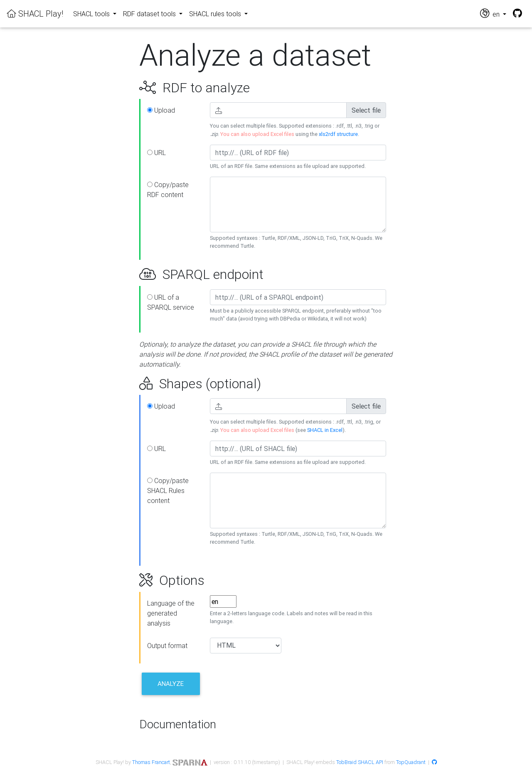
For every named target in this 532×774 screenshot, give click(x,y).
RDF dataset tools (150, 14)
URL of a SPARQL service (171, 302)
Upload (161, 110)
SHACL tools (92, 14)
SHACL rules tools (216, 14)
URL (156, 153)
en (491, 14)
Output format (167, 646)
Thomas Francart (151, 762)
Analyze (171, 684)
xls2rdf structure (338, 134)
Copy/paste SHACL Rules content (168, 491)
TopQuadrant (411, 762)
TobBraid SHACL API (360, 762)
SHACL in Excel (325, 430)
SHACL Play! (35, 14)
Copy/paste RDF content (168, 190)
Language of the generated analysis (171, 613)
